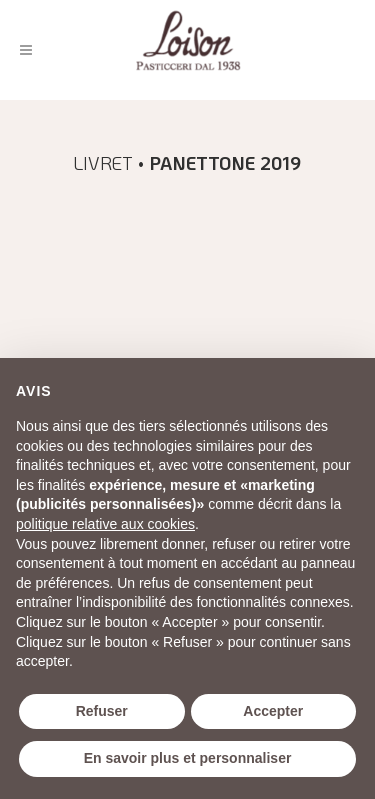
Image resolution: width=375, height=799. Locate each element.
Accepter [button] (273, 711)
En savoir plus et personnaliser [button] (188, 758)
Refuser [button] (102, 711)
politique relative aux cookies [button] (105, 524)
